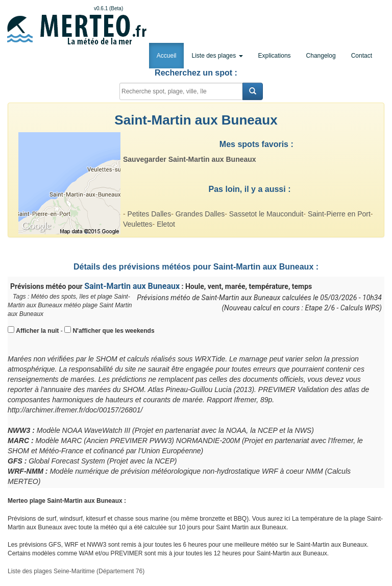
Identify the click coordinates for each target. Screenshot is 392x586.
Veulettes (138, 224)
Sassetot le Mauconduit (266, 214)
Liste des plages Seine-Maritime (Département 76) (76, 571)
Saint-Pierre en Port (339, 214)
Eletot (166, 224)
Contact (362, 56)
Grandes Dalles (200, 214)
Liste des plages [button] (217, 56)
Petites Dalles (150, 214)
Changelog (321, 56)
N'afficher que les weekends (113, 331)
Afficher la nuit (37, 331)
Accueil (167, 56)
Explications (275, 56)
